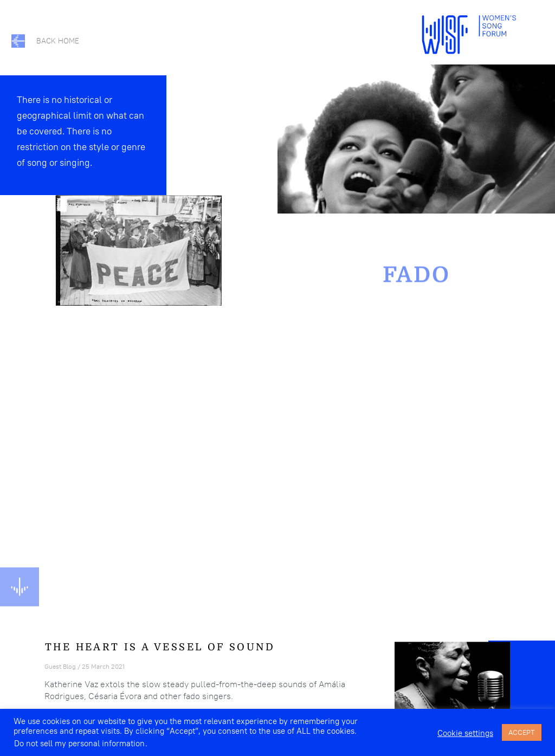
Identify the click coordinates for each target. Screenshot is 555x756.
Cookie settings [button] (465, 733)
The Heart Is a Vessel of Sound (160, 647)
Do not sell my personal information (79, 743)
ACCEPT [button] (522, 732)
